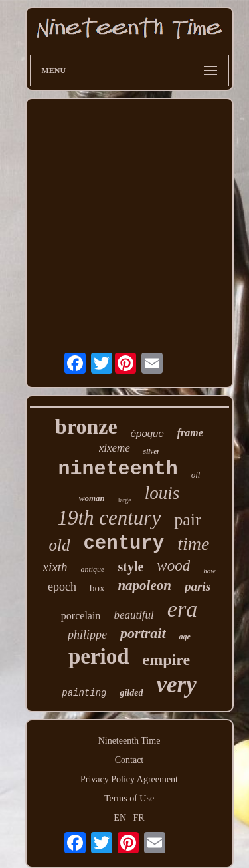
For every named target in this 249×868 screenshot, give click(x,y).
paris (198, 586)
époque (147, 433)
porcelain (81, 616)
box (97, 588)
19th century (109, 518)
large (125, 500)
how (209, 571)
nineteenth (118, 469)
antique (92, 569)
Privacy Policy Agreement (129, 779)
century (124, 544)
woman (92, 498)
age (185, 637)
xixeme (115, 448)
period (99, 656)
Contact (129, 760)
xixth (55, 567)
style (130, 567)
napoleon (144, 585)
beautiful (133, 615)
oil (196, 475)
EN (120, 818)
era (182, 609)
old (60, 545)
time (193, 544)
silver (151, 451)
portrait (143, 633)
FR (139, 818)
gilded (131, 693)
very (176, 685)
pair (187, 520)
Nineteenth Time (129, 741)
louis (162, 493)
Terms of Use (129, 798)
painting (84, 693)
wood (173, 566)
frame (190, 433)
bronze (86, 426)
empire (167, 660)
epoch (62, 587)
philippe (87, 635)
